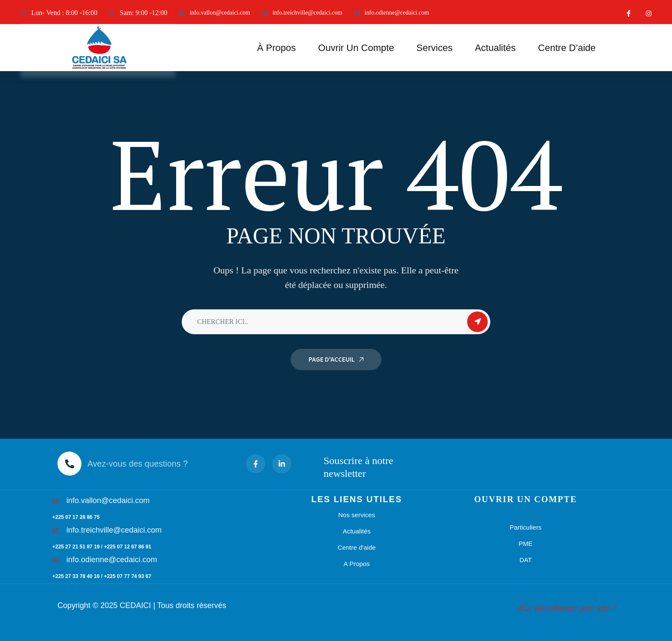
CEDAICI (135, 605)
